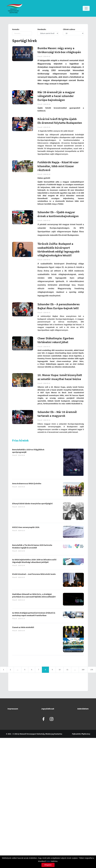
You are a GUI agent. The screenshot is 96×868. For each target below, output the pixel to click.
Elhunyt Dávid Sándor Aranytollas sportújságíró (32, 504)
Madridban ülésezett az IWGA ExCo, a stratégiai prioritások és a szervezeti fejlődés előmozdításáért (34, 595)
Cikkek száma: (69, 29)
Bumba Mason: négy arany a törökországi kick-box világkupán (59, 50)
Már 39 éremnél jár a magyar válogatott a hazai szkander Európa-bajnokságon (56, 96)
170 (92, 670)
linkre (48, 861)
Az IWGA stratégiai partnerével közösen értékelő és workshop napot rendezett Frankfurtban (34, 614)
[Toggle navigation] (86, 8)
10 (60, 670)
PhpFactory (86, 734)
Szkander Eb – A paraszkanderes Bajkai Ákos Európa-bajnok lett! (59, 306)
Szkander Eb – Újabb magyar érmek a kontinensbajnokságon (58, 214)
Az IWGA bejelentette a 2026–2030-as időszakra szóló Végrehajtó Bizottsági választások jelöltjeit (34, 561)
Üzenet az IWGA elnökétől (23, 627)
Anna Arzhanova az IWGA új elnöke (27, 484)
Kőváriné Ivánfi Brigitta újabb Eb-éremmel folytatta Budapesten (60, 121)
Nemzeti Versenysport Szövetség (32, 734)
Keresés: (16, 29)
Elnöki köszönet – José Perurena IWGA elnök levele (34, 574)
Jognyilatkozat (48, 709)
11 (67, 670)
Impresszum (13, 709)
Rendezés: (42, 29)
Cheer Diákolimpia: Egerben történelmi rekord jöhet (56, 340)
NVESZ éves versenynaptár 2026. (26, 527)
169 (83, 670)
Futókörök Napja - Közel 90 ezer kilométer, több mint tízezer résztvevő (58, 166)
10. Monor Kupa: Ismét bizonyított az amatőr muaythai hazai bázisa (60, 377)
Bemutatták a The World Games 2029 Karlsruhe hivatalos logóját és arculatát (32, 546)
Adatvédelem (83, 709)
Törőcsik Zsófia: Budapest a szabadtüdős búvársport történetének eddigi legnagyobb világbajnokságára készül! (59, 250)
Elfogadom (48, 865)
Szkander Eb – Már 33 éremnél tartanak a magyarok (57, 414)
